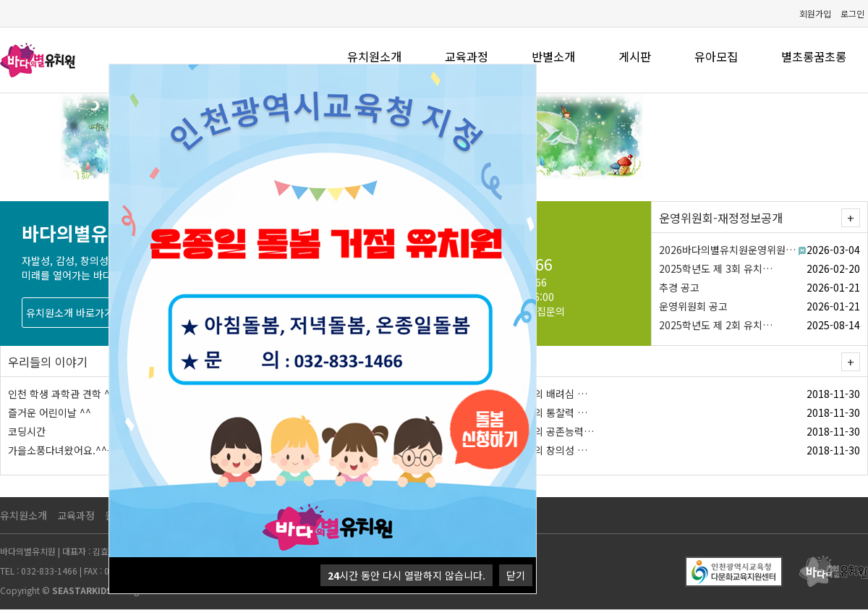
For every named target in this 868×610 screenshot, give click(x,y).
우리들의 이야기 (48, 362)
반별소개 (553, 56)
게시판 (635, 56)
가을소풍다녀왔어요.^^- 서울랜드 (80, 450)
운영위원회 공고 (693, 306)
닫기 (516, 575)
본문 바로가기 (0, 0)
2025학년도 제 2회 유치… (716, 325)
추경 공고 (679, 287)
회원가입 (815, 13)
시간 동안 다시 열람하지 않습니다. (407, 575)
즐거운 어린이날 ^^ (50, 412)
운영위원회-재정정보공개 (721, 218)
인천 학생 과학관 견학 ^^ (62, 394)
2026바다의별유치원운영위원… (727, 250)
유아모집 (716, 56)
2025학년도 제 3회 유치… (716, 268)
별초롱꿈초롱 (814, 56)
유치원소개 (374, 56)
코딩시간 (27, 431)
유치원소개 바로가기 (70, 313)
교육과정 (467, 56)
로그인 (852, 13)
